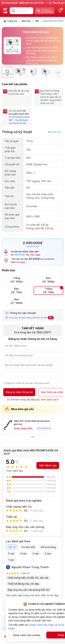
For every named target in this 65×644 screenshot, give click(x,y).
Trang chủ (12, 21)
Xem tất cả (55, 132)
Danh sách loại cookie (27, 635)
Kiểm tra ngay (18, 262)
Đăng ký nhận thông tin (19, 392)
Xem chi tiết (47, 103)
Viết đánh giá (48, 465)
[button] (59, 72)
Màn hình (26, 21)
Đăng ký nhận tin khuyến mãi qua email (28, 383)
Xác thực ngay (33, 255)
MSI (37, 21)
